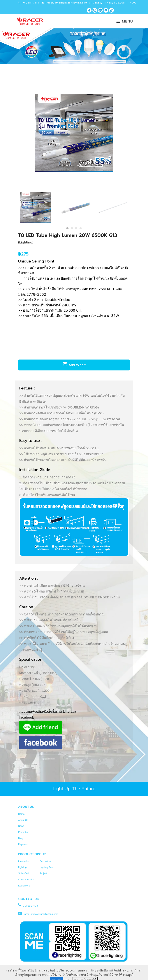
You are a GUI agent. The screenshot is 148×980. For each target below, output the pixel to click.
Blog (21, 838)
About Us (23, 820)
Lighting (22, 867)
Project (43, 873)
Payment (23, 844)
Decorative (45, 861)
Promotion (24, 832)
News (21, 826)
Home (21, 814)
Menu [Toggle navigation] (125, 21)
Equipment (24, 886)
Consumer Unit (26, 879)
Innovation (24, 861)
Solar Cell (23, 873)
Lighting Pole (46, 867)
